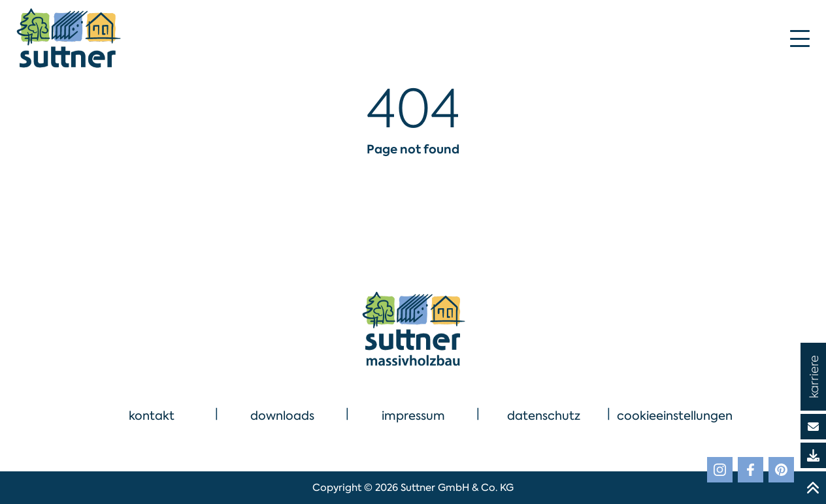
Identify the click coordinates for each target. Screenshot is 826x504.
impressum (413, 416)
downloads (282, 416)
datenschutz (544, 416)
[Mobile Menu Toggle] (800, 39)
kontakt (152, 416)
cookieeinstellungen (675, 416)
